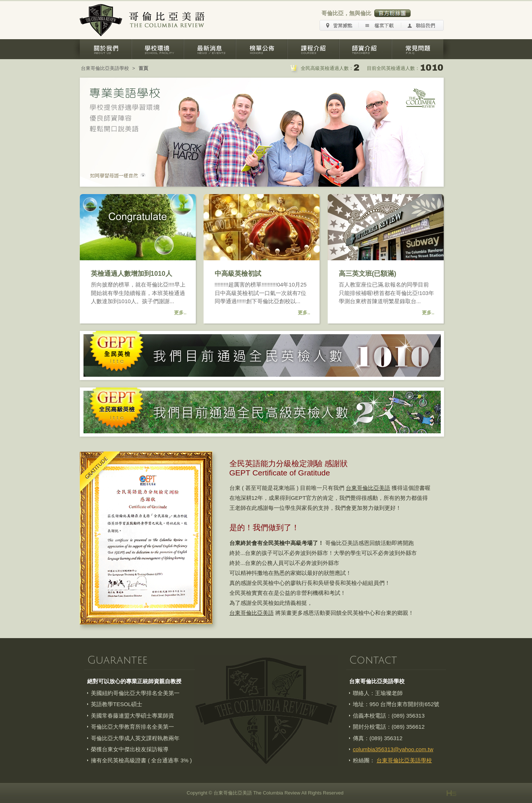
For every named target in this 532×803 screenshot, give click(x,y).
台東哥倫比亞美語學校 (105, 68)
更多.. (180, 313)
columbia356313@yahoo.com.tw (393, 749)
